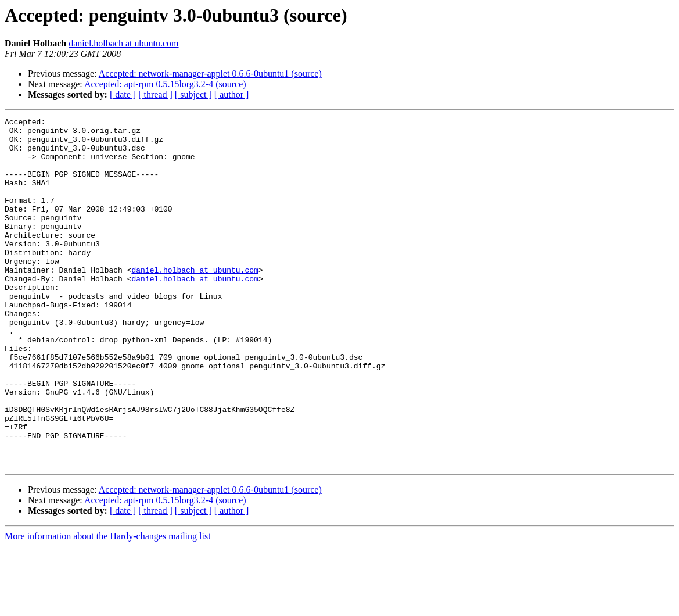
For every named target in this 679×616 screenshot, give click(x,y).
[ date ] (123, 94)
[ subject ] (193, 94)
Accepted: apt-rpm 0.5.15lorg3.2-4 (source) (165, 84)
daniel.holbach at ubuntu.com (123, 43)
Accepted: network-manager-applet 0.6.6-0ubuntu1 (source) (210, 74)
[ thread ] (155, 94)
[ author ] (232, 94)
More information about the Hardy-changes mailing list (108, 606)
